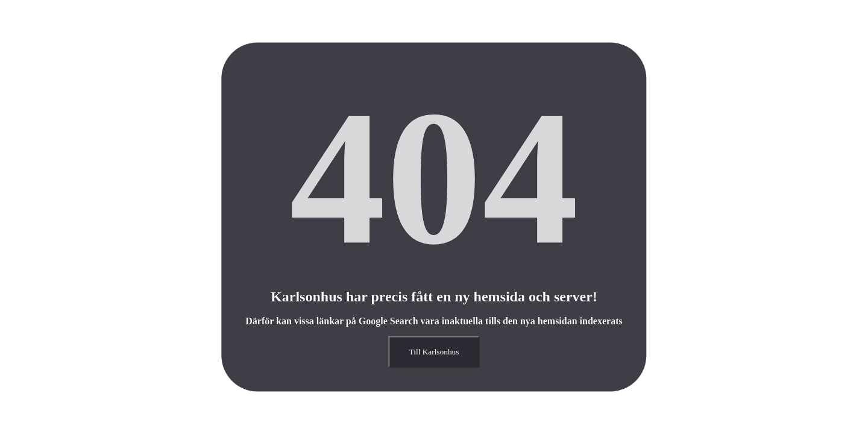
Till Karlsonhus (434, 352)
